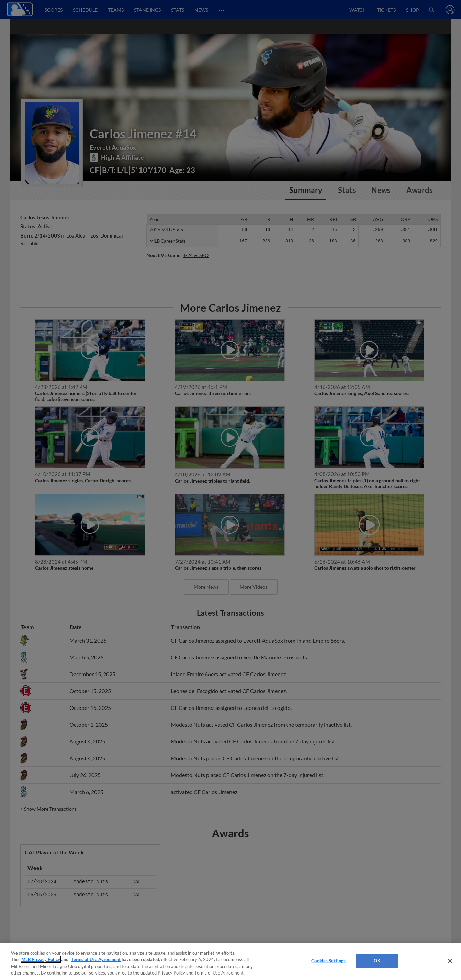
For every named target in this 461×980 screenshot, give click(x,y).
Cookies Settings (328, 961)
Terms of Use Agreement (96, 959)
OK (377, 961)
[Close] (450, 961)
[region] (230, 961)
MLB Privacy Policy (41, 959)
